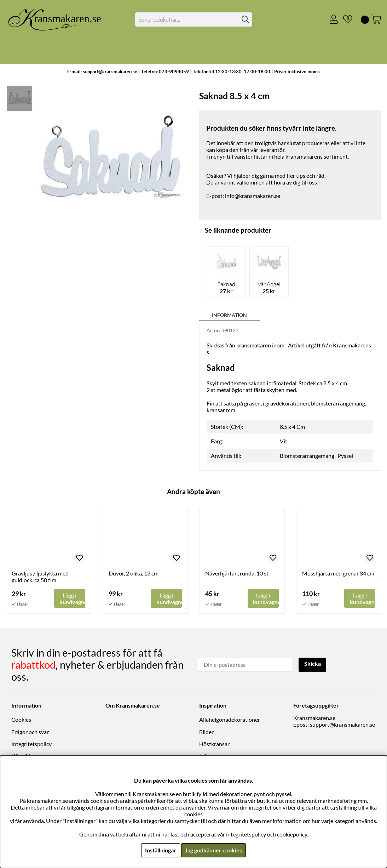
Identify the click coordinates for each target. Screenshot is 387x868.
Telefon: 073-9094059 (166, 72)
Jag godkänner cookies (213, 850)
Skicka (313, 664)
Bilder (206, 732)
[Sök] (194, 19)
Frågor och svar (30, 732)
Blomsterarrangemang (307, 456)
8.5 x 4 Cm (292, 427)
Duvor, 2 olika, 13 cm (134, 573)
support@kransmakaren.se (342, 725)
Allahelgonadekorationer (230, 720)
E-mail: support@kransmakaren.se (102, 72)
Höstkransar (214, 744)
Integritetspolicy (31, 744)
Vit (284, 441)
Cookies (21, 720)
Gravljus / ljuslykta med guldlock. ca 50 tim (40, 577)
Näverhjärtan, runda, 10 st (237, 573)
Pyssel (345, 456)
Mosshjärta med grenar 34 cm (338, 573)
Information (229, 315)
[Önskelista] (345, 19)
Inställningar (161, 850)
